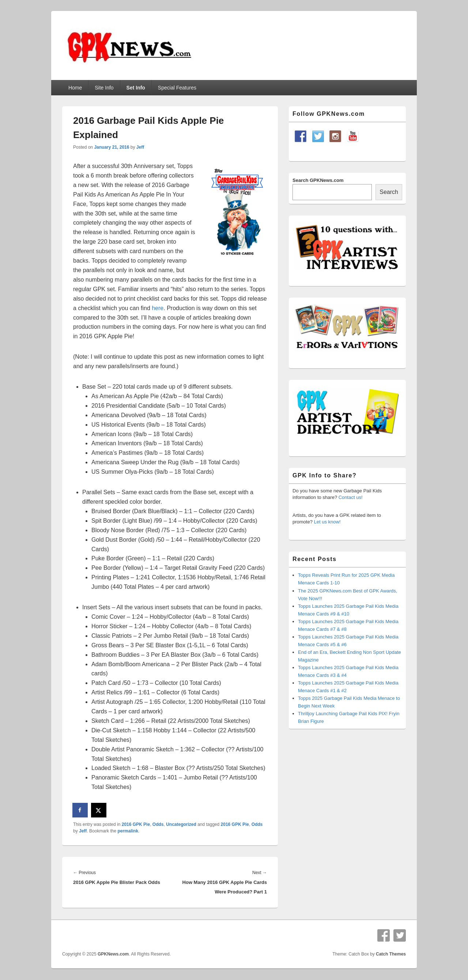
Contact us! (351, 497)
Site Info (104, 88)
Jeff (140, 147)
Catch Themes (391, 954)
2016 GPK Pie (136, 824)
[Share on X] (99, 810)
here (158, 308)
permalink (128, 831)
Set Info (136, 88)
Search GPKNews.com (318, 180)
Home (75, 88)
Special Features (177, 88)
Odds (158, 824)
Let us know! (327, 522)
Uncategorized (181, 824)
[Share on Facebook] (80, 810)
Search (389, 192)
